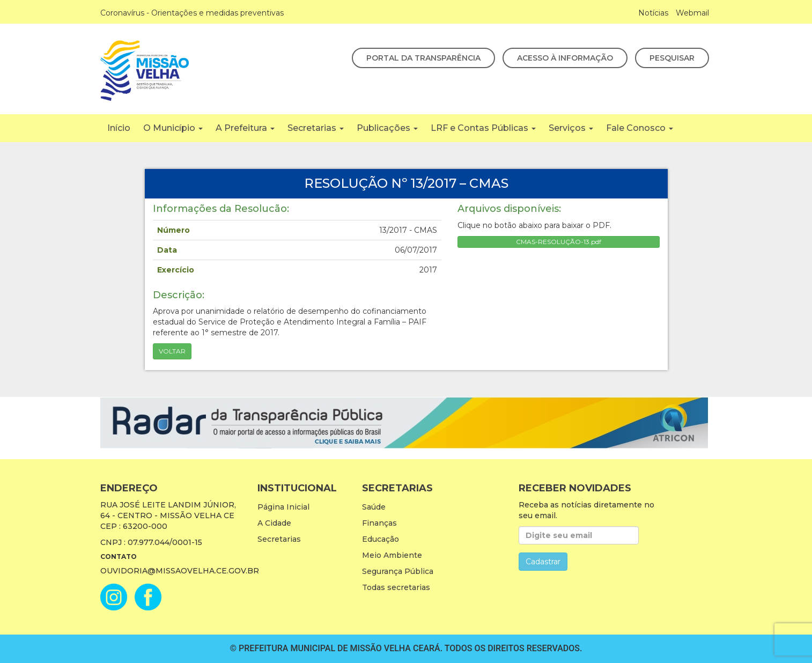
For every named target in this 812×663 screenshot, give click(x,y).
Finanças (379, 523)
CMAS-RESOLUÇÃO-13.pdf (559, 242)
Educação (381, 539)
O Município (173, 128)
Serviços (571, 128)
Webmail (692, 13)
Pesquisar (672, 58)
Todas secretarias (396, 587)
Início (119, 128)
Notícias (653, 13)
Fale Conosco (640, 128)
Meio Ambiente (392, 555)
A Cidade (274, 523)
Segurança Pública (398, 571)
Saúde (374, 507)
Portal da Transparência (423, 58)
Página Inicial (283, 507)
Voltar (172, 351)
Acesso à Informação (565, 58)
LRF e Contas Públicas (483, 128)
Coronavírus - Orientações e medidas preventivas (192, 13)
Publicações (387, 128)
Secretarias (316, 128)
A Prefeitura (245, 128)
